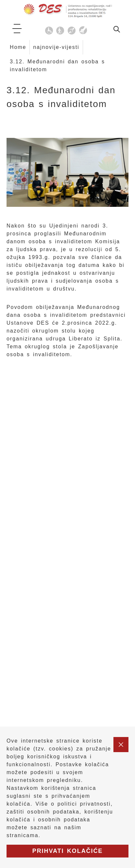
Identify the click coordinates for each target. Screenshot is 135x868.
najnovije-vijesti (56, 47)
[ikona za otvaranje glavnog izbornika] (17, 29)
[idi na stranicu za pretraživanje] (117, 30)
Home (18, 47)
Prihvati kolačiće (68, 851)
